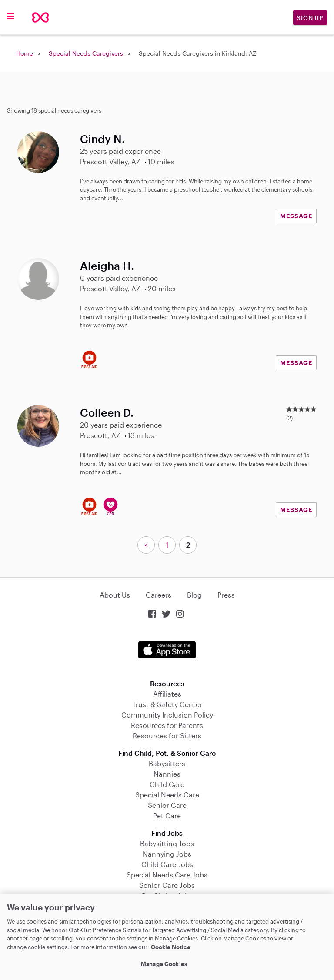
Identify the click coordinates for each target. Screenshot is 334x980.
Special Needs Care (167, 795)
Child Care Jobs (167, 864)
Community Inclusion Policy (167, 715)
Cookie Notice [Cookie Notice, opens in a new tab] (171, 947)
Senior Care (167, 805)
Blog (194, 595)
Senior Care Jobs (167, 885)
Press (226, 595)
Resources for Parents (167, 725)
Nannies (167, 774)
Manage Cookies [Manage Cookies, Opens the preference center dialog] (164, 964)
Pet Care (167, 816)
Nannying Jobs (167, 854)
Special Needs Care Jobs (167, 875)
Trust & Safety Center (167, 704)
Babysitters (167, 763)
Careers (159, 595)
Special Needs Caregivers (86, 53)
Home (25, 53)
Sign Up (310, 18)
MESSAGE (296, 216)
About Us (115, 595)
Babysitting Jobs (167, 843)
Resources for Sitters (167, 736)
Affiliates (167, 694)
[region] (167, 937)
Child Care (167, 784)
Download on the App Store (167, 650)
